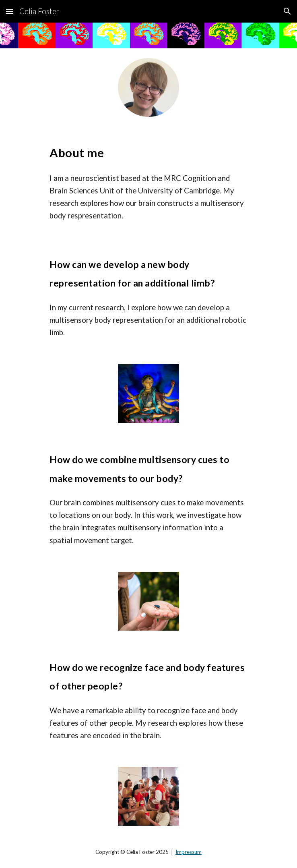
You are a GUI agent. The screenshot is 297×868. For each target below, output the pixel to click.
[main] (148, 151)
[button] (10, 11)
